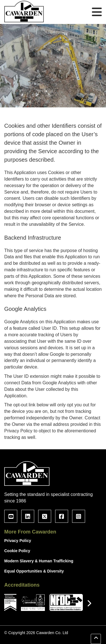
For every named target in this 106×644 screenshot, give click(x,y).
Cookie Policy (17, 551)
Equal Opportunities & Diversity (34, 571)
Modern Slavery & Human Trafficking (39, 561)
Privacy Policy (18, 541)
